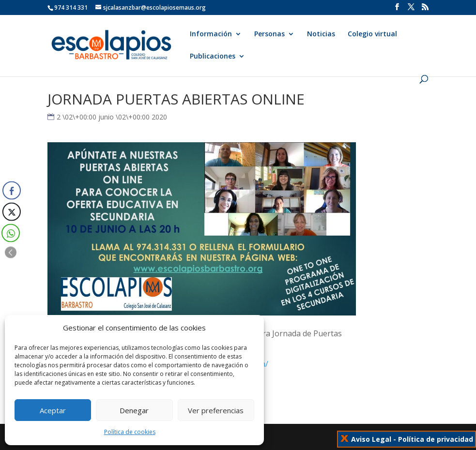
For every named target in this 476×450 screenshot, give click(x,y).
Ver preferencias (216, 410)
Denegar (134, 410)
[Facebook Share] (12, 191)
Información (211, 34)
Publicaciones (213, 57)
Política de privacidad (436, 439)
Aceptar (53, 410)
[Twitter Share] (11, 212)
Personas (269, 34)
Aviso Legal (371, 439)
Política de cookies (130, 432)
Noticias (321, 34)
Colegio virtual (372, 34)
